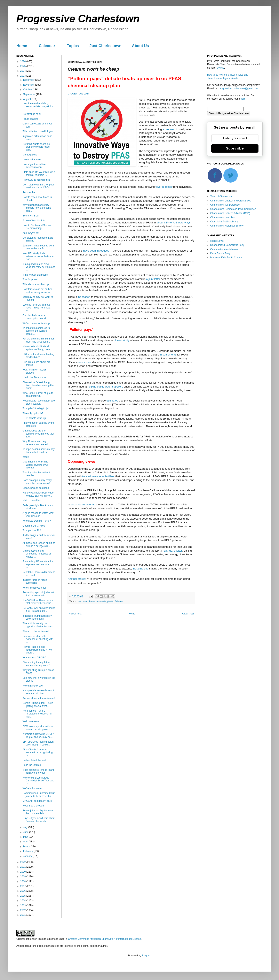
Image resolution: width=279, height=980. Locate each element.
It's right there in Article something (35, 581)
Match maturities (32, 500)
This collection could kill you (38, 131)
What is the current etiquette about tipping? (38, 395)
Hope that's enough (33, 806)
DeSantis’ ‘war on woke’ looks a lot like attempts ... (39, 610)
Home (22, 46)
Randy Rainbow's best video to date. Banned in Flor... (38, 494)
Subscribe (235, 148)
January (28, 856)
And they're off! (31, 233)
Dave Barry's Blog (220, 253)
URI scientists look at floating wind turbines (38, 356)
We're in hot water (32, 788)
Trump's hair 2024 (32, 530)
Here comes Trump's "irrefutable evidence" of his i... (37, 714)
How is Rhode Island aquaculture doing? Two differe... (37, 650)
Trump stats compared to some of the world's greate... (36, 331)
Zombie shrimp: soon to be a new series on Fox (38, 247)
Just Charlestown (105, 46)
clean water (83, 601)
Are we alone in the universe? (39, 698)
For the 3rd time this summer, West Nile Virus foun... (39, 340)
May (26, 837)
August (27, 99)
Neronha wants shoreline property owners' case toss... (36, 147)
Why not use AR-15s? (34, 658)
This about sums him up (36, 284)
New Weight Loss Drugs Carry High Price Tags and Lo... (38, 781)
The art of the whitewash (36, 631)
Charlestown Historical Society (227, 226)
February (28, 851)
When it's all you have (34, 588)
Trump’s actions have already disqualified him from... (39, 451)
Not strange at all (32, 114)
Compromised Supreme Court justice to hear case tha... (39, 795)
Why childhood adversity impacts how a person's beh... (37, 208)
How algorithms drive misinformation (34, 166)
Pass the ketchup (32, 765)
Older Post (188, 614)
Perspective (29, 192)
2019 (23, 876)
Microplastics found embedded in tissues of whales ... (37, 554)
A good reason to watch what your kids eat (38, 514)
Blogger (146, 956)
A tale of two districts (34, 221)
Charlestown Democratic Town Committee (233, 209)
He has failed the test (34, 760)
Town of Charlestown (222, 197)
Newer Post (75, 614)
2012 (23, 910)
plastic (110, 601)
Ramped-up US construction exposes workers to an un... (38, 564)
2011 (23, 915)
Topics (73, 46)
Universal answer (32, 160)
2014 (23, 901)
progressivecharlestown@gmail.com (239, 89)
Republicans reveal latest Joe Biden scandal (39, 402)
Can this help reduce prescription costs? (34, 317)
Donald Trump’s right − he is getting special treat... (38, 704)
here (243, 99)
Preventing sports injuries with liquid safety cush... (39, 594)
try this (220, 68)
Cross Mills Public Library (224, 222)
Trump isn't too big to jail (36, 408)
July (26, 827)
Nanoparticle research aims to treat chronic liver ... (39, 692)
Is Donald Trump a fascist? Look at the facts (37, 617)
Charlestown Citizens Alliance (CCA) (230, 213)
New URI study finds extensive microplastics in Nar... (38, 256)
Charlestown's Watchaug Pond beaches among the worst (38, 385)
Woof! (26, 457)
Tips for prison (30, 280)
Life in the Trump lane (34, 377)
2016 (23, 891)
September (30, 94)
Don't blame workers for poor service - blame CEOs (38, 186)
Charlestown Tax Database (225, 205)
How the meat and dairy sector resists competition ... (38, 106)
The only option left (33, 413)
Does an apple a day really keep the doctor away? (37, 482)
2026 (23, 61)
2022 (23, 862)
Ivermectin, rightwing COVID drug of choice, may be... (38, 735)
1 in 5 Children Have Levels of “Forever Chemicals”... (38, 602)
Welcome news (31, 721)
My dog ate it (30, 155)
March (27, 847)
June (26, 832)
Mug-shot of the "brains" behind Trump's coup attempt (36, 465)
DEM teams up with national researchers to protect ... (38, 728)
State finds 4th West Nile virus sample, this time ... (39, 174)
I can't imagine (30, 119)
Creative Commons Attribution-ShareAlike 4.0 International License (104, 939)
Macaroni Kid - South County (226, 258)
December (29, 80)
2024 (23, 71)
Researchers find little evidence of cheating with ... (38, 639)
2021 (23, 867)
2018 (23, 881)
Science (119, 601)
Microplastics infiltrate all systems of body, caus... (37, 348)
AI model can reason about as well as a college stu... (39, 544)
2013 (23, 905)
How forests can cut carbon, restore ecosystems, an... (38, 291)
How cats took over (33, 686)
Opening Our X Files (34, 526)
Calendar (47, 46)
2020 (23, 872)
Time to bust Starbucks (35, 275)
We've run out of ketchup (36, 323)
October (28, 90)
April (26, 842)
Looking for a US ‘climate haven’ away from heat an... (36, 308)
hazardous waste (98, 601)
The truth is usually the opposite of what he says (38, 625)
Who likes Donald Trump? (37, 521)
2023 (23, 76)
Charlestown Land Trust (223, 217)
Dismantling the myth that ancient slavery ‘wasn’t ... (38, 664)
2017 (23, 886)
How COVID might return (36, 180)
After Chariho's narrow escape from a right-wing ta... (38, 753)
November (29, 85)
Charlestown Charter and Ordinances (231, 201)
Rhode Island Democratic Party (227, 245)
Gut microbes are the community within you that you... (38, 434)
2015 (23, 896)
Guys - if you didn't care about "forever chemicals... (39, 820)
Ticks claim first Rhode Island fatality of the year (39, 771)
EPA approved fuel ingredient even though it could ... (38, 743)
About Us (140, 46)
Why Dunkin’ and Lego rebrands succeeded (35, 443)
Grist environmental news (224, 249)
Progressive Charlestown (78, 19)
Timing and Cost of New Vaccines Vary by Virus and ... (39, 267)
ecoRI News (217, 241)
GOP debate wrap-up (34, 418)
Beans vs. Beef (31, 216)
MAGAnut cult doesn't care (37, 801)
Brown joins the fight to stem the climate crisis (38, 812)
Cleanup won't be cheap (36, 488)
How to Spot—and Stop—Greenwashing (37, 227)
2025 (23, 66)
